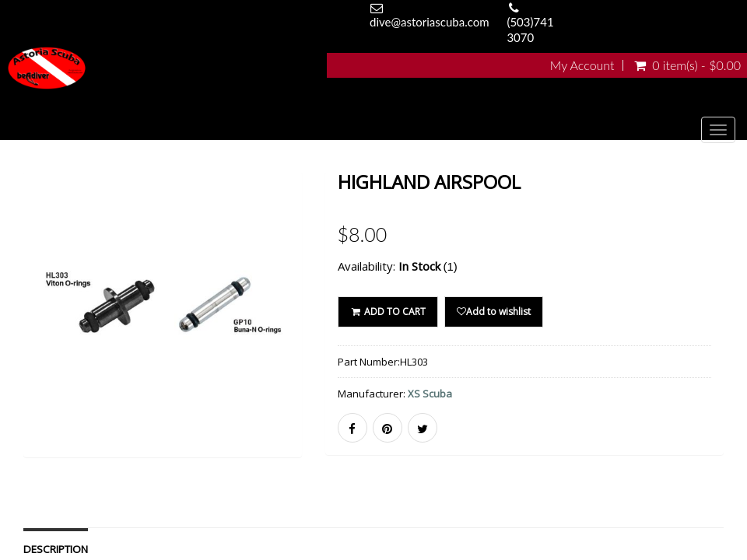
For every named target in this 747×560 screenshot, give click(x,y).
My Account (582, 65)
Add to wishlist (494, 311)
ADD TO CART (388, 311)
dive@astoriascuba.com (430, 22)
